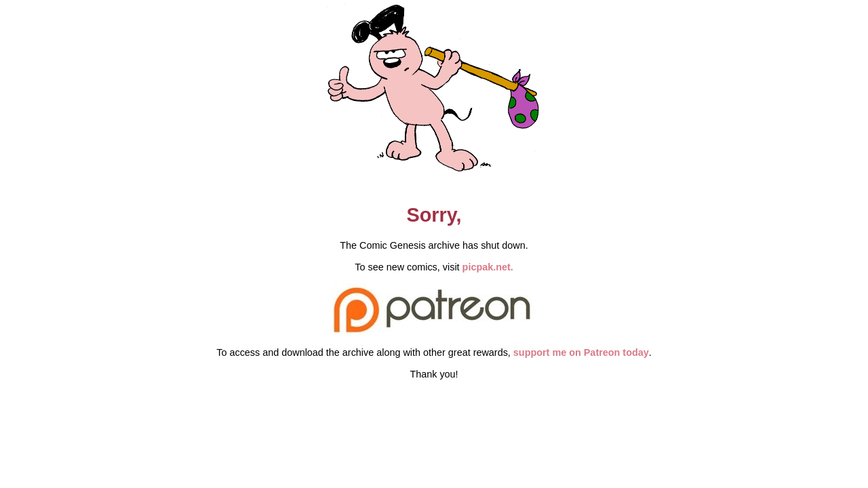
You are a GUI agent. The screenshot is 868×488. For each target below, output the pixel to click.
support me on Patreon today (581, 352)
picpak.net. (488, 267)
